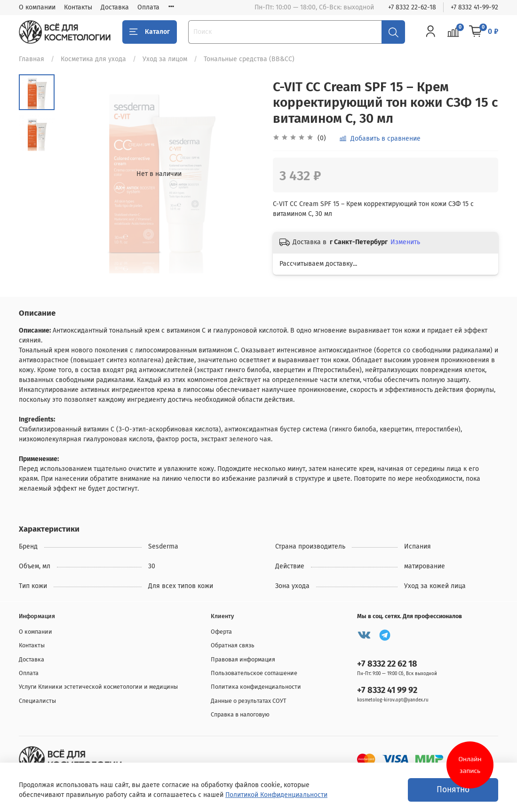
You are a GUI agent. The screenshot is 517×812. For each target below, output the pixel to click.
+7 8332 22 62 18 (387, 664)
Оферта (221, 632)
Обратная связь (233, 645)
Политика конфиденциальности (256, 687)
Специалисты (37, 701)
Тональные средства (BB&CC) (249, 59)
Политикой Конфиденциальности (276, 795)
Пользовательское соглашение (254, 673)
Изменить (405, 242)
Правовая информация (243, 659)
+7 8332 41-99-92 (474, 7)
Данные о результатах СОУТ (249, 701)
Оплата (148, 7)
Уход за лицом (165, 59)
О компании (37, 7)
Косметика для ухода (93, 59)
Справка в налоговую (240, 714)
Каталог (150, 32)
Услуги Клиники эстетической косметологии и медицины (98, 687)
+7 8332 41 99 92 (387, 690)
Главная (32, 59)
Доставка (115, 7)
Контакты (78, 7)
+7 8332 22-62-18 (412, 7)
